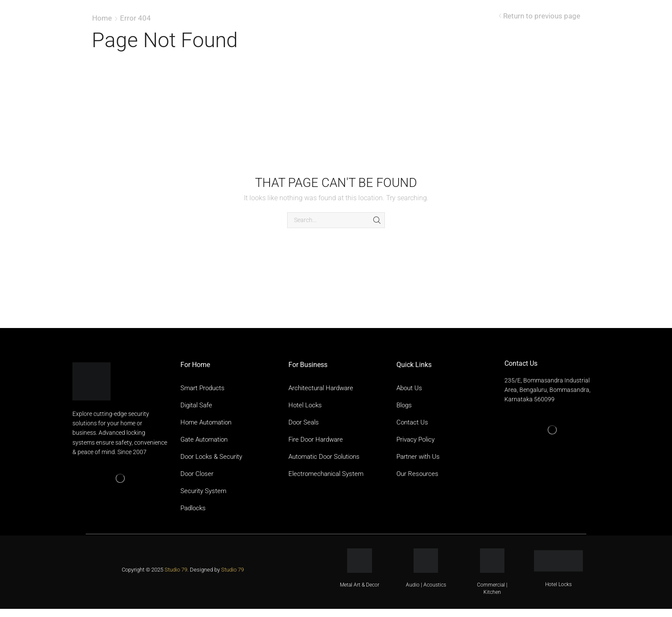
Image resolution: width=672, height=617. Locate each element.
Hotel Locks (558, 584)
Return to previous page (542, 16)
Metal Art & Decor (360, 585)
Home (102, 18)
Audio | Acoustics (426, 585)
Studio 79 (176, 570)
